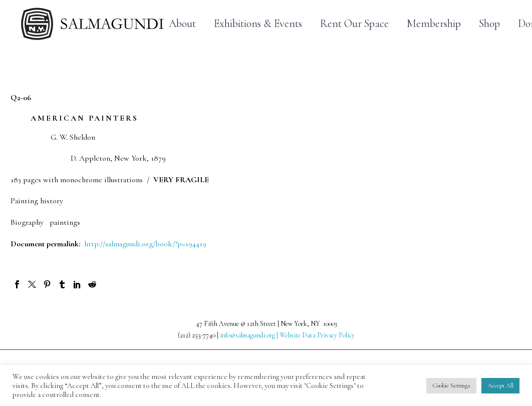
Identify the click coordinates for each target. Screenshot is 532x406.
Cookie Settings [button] (451, 385)
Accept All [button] (500, 385)
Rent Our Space (354, 24)
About (182, 24)
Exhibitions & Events (258, 24)
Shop (489, 24)
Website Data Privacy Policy (317, 335)
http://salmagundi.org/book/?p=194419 (145, 244)
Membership (434, 24)
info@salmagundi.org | (250, 335)
